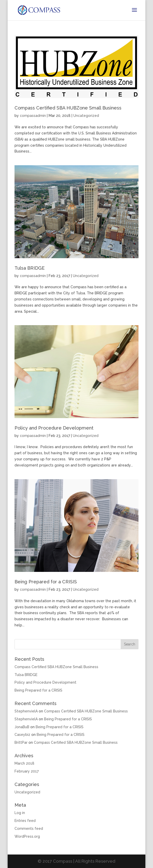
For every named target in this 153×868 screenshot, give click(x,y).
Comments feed (29, 829)
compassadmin (33, 116)
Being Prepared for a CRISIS (46, 582)
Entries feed (25, 821)
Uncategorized (86, 116)
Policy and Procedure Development (54, 428)
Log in (20, 813)
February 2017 (27, 771)
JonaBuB (22, 727)
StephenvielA (26, 711)
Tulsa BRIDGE (30, 268)
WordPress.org (27, 836)
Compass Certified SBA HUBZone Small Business (68, 108)
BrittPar (21, 742)
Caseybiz (22, 735)
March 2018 (24, 763)
